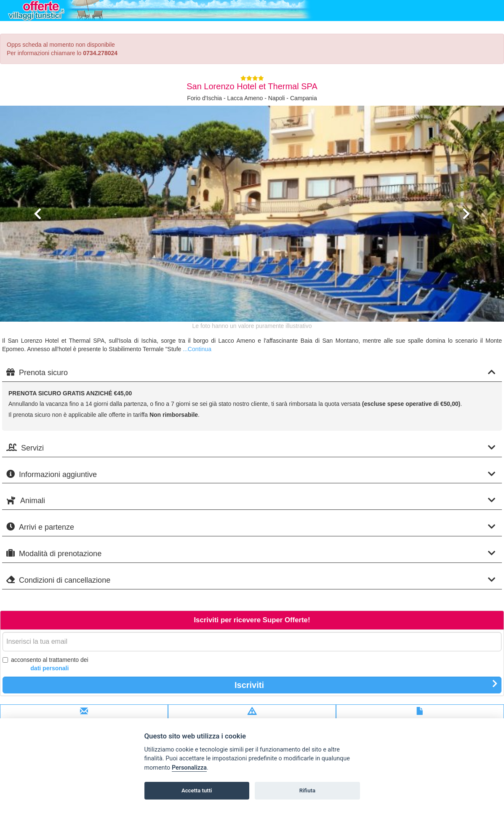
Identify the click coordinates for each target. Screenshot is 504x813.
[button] (38, 264)
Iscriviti (366, 685)
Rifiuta (307, 790)
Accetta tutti (197, 790)
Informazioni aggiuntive (251, 474)
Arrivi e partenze (251, 527)
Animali (251, 500)
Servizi (251, 448)
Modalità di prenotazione (251, 553)
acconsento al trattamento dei (45, 664)
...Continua (197, 349)
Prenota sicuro (251, 372)
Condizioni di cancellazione (251, 580)
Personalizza (189, 768)
